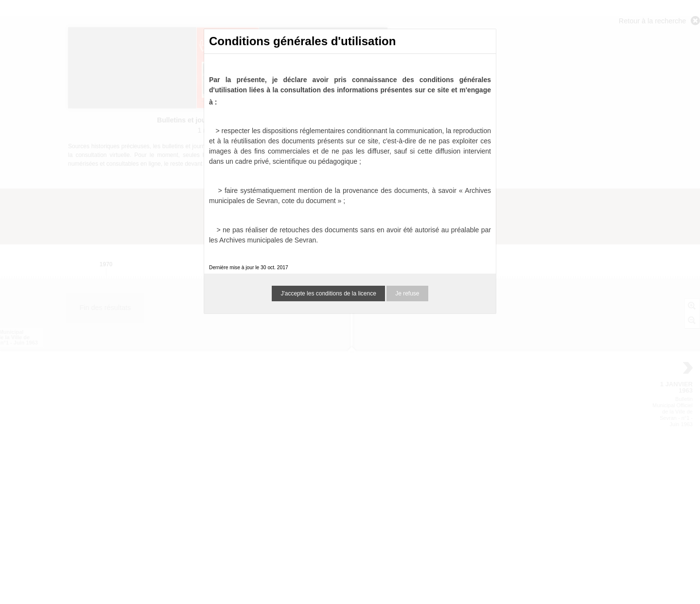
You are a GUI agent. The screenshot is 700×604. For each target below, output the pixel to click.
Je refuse (407, 293)
